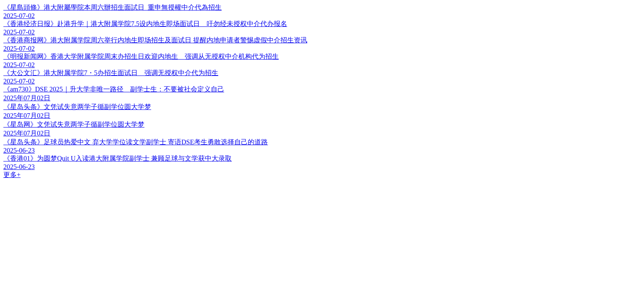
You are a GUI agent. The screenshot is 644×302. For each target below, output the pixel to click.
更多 (12, 175)
